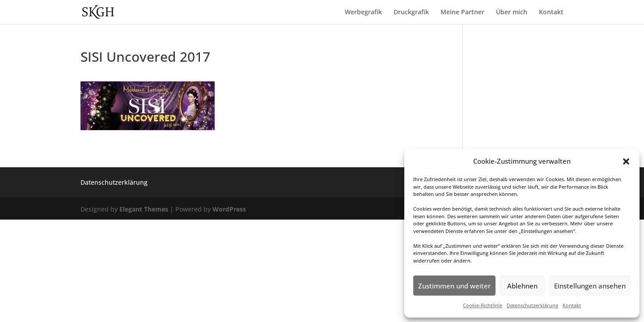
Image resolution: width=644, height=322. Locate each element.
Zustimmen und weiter (454, 286)
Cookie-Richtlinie (483, 305)
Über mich (512, 13)
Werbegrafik (363, 13)
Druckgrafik (411, 13)
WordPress (229, 209)
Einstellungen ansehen (590, 286)
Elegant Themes (144, 209)
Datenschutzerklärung (532, 305)
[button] (626, 161)
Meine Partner (462, 13)
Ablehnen (522, 286)
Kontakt (572, 305)
